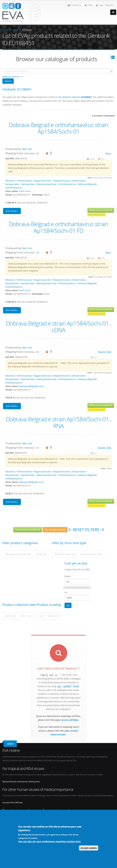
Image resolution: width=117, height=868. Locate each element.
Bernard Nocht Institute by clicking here (21, 782)
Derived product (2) (18, 554)
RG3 (103, 159)
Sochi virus (25, 191)
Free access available (101, 210)
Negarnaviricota (42, 181)
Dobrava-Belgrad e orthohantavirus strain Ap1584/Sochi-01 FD (58, 227)
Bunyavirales (12, 184)
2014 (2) (11, 616)
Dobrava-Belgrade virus (31, 386)
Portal (15, 30)
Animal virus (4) (65, 554)
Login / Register (105, 5)
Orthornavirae (24, 181)
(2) (41, 616)
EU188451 (27, 30)
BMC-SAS (27, 149)
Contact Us (74, 5)
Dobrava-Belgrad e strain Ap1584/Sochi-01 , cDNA (59, 327)
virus (108, 153)
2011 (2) (26, 616)
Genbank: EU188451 (17, 89)
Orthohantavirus (67, 184)
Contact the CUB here (12, 803)
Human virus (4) (91, 554)
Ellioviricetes (79, 181)
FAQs (89, 5)
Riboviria (10, 181)
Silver (92, 159)
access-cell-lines (70, 720)
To (66, 592)
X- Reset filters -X (86, 529)
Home (5, 30)
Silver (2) (53, 616)
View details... (12, 211)
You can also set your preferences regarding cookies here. (50, 841)
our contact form (68, 686)
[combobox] (57, 71)
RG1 (95, 357)
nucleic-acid (104, 352)
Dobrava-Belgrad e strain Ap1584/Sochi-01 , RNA (59, 422)
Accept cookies (89, 848)
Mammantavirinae (46, 184)
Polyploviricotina (62, 181)
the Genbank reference (75, 97)
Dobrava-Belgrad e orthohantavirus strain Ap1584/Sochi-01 (58, 128)
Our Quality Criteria (55, 530)
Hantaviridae (28, 184)
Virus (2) (41, 554)
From (67, 576)
